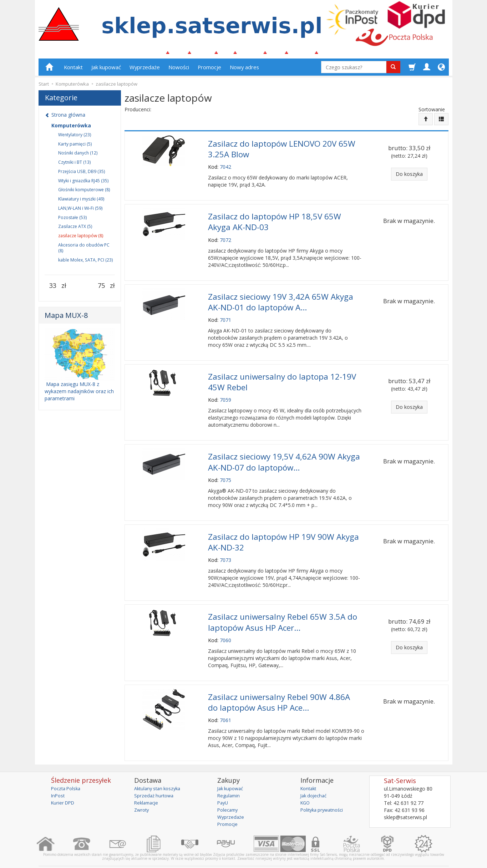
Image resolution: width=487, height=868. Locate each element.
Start (44, 87)
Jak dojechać (315, 779)
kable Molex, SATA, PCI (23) (85, 263)
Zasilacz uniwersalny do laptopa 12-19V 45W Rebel (282, 376)
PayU (223, 786)
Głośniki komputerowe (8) (84, 193)
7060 (225, 626)
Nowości (179, 70)
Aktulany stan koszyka (160, 772)
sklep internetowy (424, 857)
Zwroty (142, 794)
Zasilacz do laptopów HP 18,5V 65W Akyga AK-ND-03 (275, 221)
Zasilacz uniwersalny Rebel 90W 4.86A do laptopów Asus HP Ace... (279, 687)
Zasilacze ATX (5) (75, 230)
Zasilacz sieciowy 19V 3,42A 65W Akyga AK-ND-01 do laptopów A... (281, 299)
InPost (59, 779)
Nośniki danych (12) (78, 156)
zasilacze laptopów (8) (81, 239)
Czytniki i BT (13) (74, 165)
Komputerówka (71, 128)
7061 (225, 704)
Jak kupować (106, 70)
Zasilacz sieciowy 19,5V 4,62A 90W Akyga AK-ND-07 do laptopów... (284, 454)
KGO (306, 786)
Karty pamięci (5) (75, 147)
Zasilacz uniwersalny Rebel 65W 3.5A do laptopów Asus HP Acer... (283, 610)
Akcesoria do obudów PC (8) (84, 251)
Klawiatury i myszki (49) (81, 202)
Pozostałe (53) (72, 220)
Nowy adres (244, 70)
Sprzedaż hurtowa (155, 779)
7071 (225, 316)
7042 (225, 167)
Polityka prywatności (324, 794)
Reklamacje (148, 786)
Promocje (209, 70)
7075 (225, 471)
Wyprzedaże (145, 70)
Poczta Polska (67, 772)
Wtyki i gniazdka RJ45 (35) (83, 184)
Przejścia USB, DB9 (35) (82, 174)
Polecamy (229, 794)
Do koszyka (409, 177)
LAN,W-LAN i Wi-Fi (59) (80, 211)
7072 (225, 238)
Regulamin (229, 779)
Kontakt (73, 70)
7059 (225, 393)
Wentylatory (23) (75, 138)
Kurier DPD (64, 786)
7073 (225, 549)
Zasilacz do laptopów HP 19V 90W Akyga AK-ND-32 (283, 532)
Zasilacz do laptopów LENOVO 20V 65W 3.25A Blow (282, 151)
